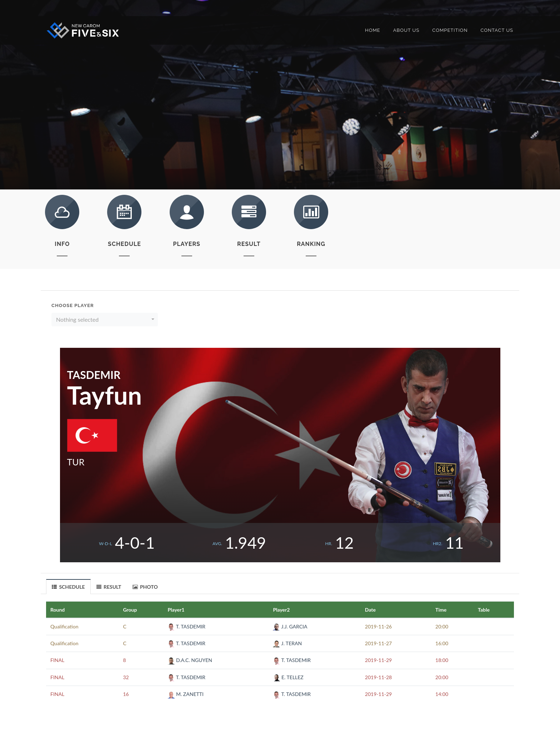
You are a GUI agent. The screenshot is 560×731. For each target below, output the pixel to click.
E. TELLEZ (288, 677)
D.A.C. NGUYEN (190, 660)
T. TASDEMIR (186, 626)
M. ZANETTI (186, 694)
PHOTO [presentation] (145, 587)
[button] (105, 320)
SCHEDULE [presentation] (68, 587)
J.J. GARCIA (290, 626)
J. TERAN (287, 643)
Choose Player (73, 305)
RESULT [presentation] (109, 587)
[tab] (69, 586)
